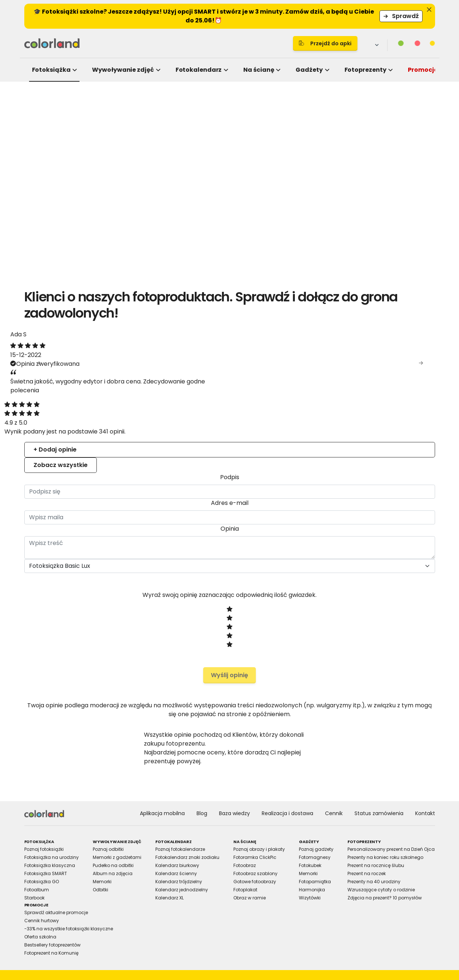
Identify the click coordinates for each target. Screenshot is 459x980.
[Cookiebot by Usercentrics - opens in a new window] (358, 404)
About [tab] (340, 426)
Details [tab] (230, 426)
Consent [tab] (119, 426)
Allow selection (294, 572)
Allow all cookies (358, 572)
